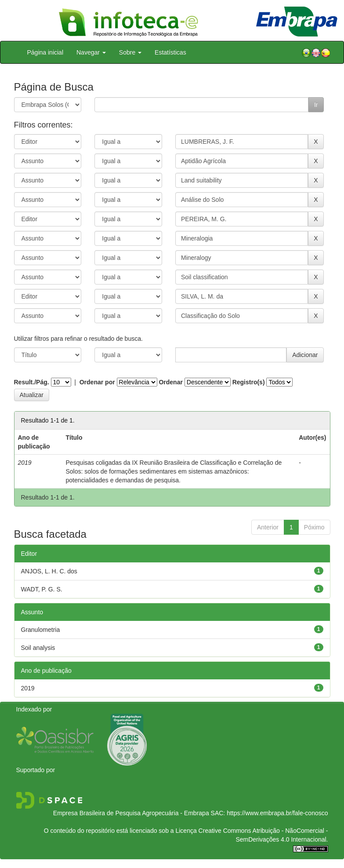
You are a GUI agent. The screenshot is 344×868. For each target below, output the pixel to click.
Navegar (91, 52)
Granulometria (41, 630)
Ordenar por (97, 382)
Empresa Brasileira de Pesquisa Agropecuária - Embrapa (131, 813)
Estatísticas (170, 52)
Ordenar (170, 382)
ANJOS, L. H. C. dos (49, 571)
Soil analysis (38, 648)
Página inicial (45, 52)
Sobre (130, 52)
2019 (28, 688)
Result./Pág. (32, 382)
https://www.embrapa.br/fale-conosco (277, 813)
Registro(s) (249, 382)
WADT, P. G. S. (42, 589)
